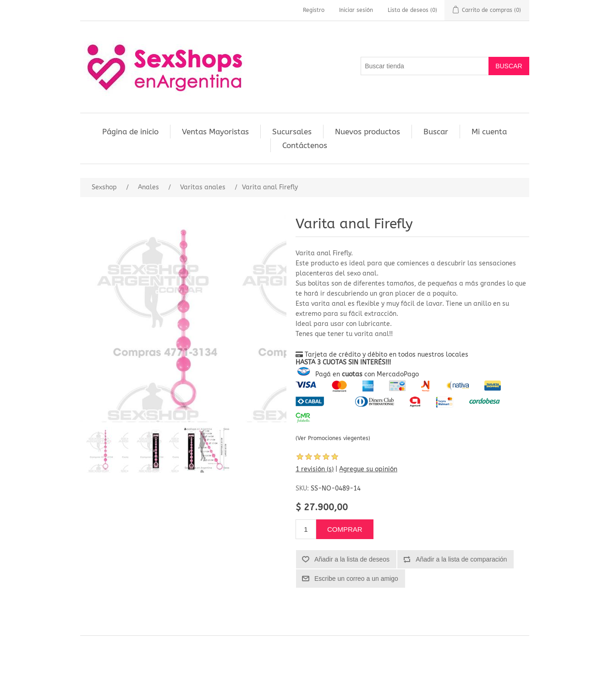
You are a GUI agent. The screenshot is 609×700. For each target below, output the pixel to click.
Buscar (436, 132)
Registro (314, 10)
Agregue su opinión (368, 469)
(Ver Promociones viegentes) (333, 438)
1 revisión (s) (315, 469)
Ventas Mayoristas (215, 132)
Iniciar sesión (356, 10)
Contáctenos (305, 145)
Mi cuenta (489, 132)
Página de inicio (130, 132)
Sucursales (292, 132)
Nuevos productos (368, 132)
